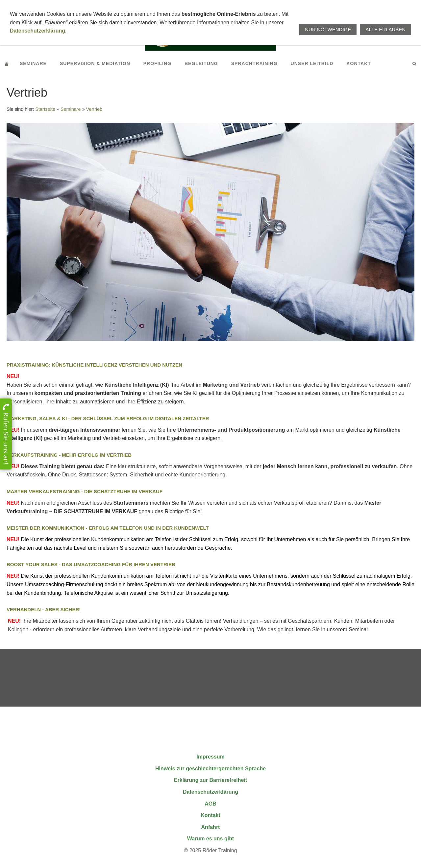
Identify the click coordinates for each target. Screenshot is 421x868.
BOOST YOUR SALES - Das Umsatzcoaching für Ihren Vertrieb (91, 564)
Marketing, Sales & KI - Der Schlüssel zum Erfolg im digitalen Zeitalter (108, 418)
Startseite (45, 109)
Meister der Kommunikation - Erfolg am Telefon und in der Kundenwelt (108, 528)
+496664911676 (257, 6)
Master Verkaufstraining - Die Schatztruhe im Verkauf (85, 491)
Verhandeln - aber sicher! (44, 609)
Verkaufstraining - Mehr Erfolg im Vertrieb (69, 455)
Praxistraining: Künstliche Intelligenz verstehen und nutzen (94, 365)
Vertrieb (94, 109)
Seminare (71, 109)
